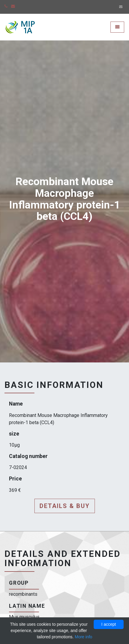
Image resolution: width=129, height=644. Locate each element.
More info (84, 637)
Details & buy (65, 506)
